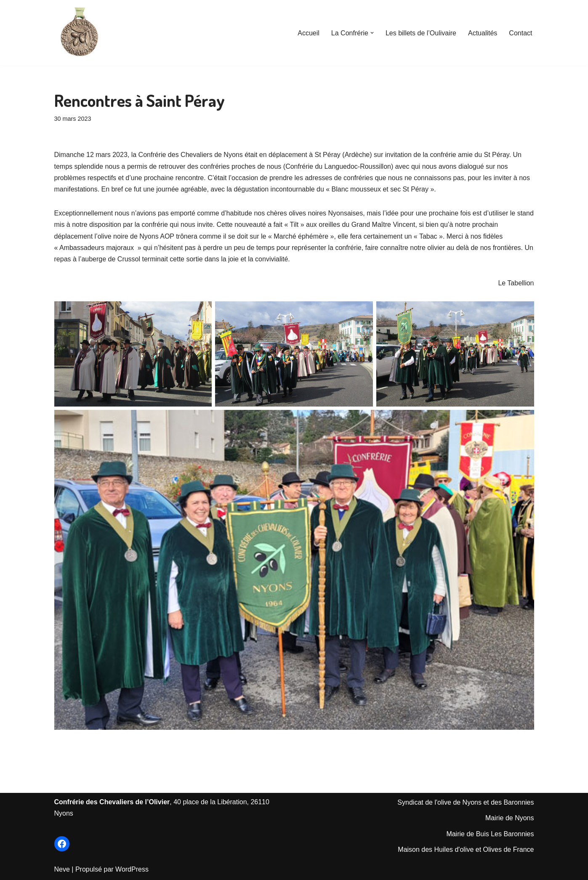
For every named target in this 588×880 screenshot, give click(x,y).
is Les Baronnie (507, 834)
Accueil (309, 33)
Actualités (483, 33)
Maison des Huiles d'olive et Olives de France (466, 849)
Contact (520, 33)
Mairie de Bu (465, 834)
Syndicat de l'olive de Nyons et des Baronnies (466, 802)
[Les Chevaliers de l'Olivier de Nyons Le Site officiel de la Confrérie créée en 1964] (80, 33)
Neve (62, 869)
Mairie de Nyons (510, 818)
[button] (372, 33)
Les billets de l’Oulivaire (421, 33)
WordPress (132, 869)
